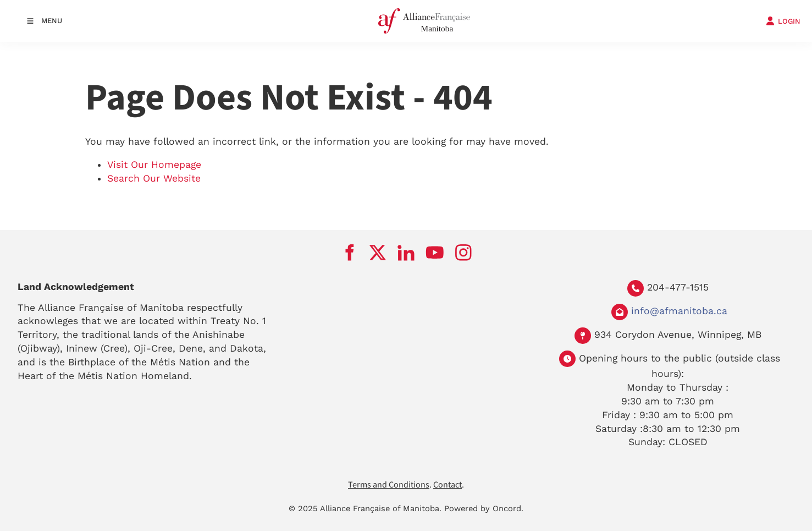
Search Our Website (154, 178)
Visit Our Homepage (154, 165)
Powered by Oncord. (484, 508)
